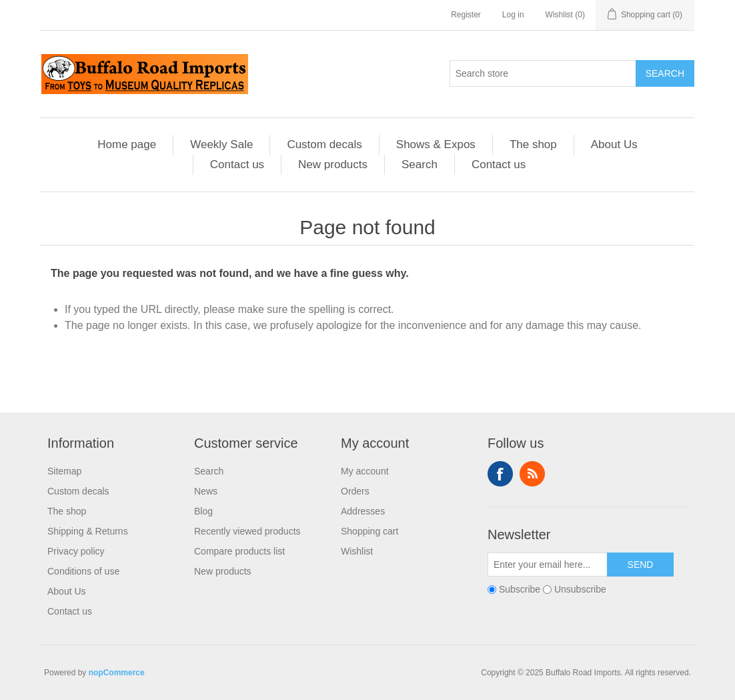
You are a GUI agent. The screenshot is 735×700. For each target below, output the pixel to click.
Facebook (500, 474)
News (206, 491)
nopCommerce (117, 673)
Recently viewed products (247, 531)
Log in (513, 15)
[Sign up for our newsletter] (548, 565)
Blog (203, 511)
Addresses (363, 511)
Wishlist (357, 551)
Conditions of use (83, 571)
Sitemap (64, 471)
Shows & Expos (436, 144)
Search (665, 73)
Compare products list (239, 551)
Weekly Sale (221, 144)
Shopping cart (370, 531)
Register (466, 15)
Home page (127, 144)
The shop (533, 144)
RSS (532, 474)
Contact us (237, 164)
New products (333, 164)
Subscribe (520, 589)
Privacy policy (76, 551)
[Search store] (543, 73)
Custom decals (324, 144)
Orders (355, 491)
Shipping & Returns (88, 531)
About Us (614, 144)
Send (641, 565)
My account (365, 471)
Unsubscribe (580, 589)
